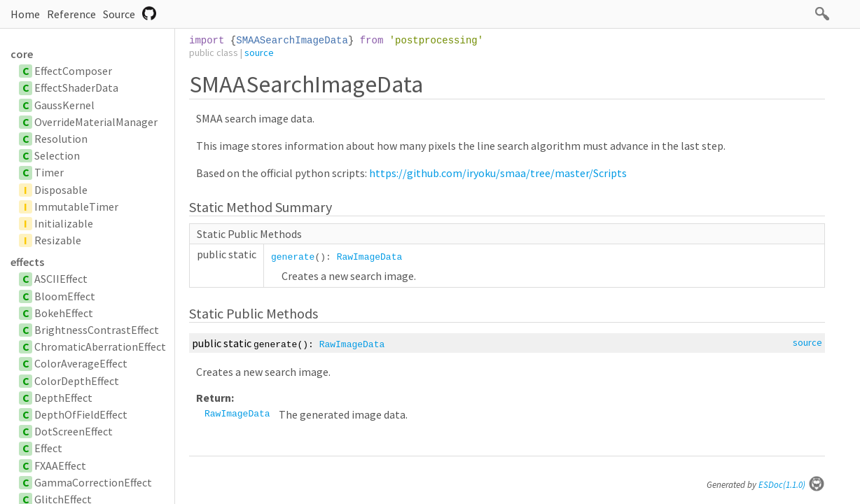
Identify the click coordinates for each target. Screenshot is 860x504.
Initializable (64, 223)
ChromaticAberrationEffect (100, 346)
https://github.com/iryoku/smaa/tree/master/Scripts (498, 173)
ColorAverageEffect (81, 363)
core (22, 54)
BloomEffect (65, 296)
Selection (57, 155)
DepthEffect (63, 398)
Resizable (58, 240)
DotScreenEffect (74, 431)
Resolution (61, 139)
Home (25, 14)
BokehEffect (64, 313)
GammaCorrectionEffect (93, 482)
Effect (48, 448)
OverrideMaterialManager (96, 122)
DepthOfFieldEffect (81, 414)
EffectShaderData (76, 87)
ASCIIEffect (61, 279)
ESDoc (792, 485)
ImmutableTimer (76, 206)
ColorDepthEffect (77, 381)
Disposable (61, 190)
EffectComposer (73, 71)
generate (293, 257)
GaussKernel (64, 105)
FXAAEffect (60, 465)
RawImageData (370, 257)
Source (119, 14)
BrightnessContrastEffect (97, 330)
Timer (49, 172)
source (259, 52)
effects (27, 262)
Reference (71, 14)
